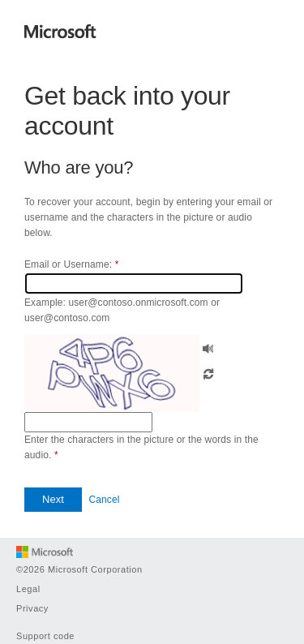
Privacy (32, 608)
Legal (28, 589)
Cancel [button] (104, 500)
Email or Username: (71, 264)
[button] (208, 347)
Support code (45, 636)
